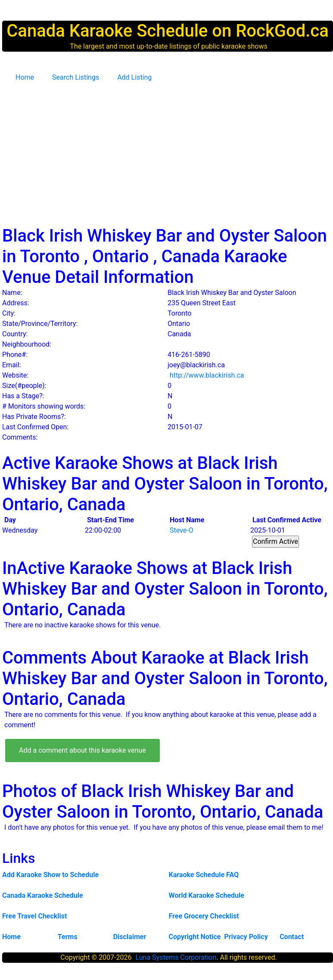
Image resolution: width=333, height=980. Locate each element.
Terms (68, 937)
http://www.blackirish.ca (207, 375)
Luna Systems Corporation (176, 957)
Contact (292, 937)
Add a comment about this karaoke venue (82, 750)
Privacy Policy (246, 937)
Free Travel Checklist (34, 916)
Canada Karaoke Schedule (43, 895)
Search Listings (76, 77)
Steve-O (182, 530)
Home (25, 77)
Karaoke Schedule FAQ (204, 875)
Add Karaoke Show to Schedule (50, 875)
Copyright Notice (195, 937)
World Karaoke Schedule (207, 895)
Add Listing (134, 77)
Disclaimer (130, 937)
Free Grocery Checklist (204, 916)
